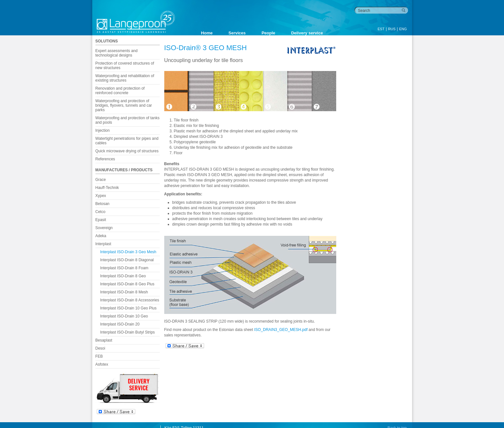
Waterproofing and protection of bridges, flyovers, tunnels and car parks (124, 105)
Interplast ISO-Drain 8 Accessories (130, 300)
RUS (392, 29)
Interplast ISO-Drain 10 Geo (124, 316)
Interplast (103, 244)
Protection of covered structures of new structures (125, 66)
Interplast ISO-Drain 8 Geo (123, 276)
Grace (101, 180)
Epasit (101, 220)
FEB (99, 356)
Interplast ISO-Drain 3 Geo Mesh (128, 252)
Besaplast (104, 340)
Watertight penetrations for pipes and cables (127, 141)
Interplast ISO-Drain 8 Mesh (124, 292)
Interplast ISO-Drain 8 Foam (124, 268)
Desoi (100, 348)
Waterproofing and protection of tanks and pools (128, 120)
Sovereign (104, 228)
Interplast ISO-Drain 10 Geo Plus (128, 308)
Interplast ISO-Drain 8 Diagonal (127, 260)
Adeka (101, 236)
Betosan (103, 204)
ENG (403, 29)
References (105, 159)
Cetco (100, 212)
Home (207, 33)
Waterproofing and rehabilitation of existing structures (125, 78)
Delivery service (307, 33)
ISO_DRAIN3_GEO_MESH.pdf (281, 330)
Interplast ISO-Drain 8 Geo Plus (127, 284)
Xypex (101, 196)
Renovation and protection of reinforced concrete (120, 91)
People (269, 33)
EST (381, 29)
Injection (103, 130)
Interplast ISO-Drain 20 (120, 324)
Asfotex (102, 364)
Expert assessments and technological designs (117, 53)
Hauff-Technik (107, 188)
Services (237, 33)
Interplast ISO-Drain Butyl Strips (128, 332)
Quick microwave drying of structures (127, 151)
